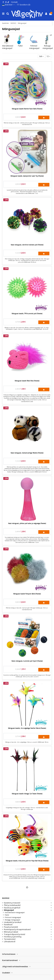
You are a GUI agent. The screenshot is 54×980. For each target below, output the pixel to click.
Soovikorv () (23, 5)
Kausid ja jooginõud (12, 908)
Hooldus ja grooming (13, 937)
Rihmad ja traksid (11, 932)
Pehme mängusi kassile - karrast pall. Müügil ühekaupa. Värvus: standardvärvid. (27, 609)
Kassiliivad (8, 925)
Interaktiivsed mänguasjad (8, 47)
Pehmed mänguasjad (34, 47)
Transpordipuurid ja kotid (14, 934)
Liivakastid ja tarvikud (13, 922)
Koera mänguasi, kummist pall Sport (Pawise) (27, 661)
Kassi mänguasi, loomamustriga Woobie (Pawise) (27, 453)
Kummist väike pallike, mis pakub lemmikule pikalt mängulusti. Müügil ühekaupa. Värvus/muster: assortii (27, 676)
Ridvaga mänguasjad (48, 47)
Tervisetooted (10, 939)
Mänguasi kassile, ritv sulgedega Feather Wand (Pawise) (27, 728)
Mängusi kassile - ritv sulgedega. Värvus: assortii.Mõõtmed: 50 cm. (27, 742)
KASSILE (6, 898)
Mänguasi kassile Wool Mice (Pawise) (27, 381)
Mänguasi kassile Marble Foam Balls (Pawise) (27, 109)
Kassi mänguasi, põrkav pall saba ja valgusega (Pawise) (27, 523)
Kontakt (14, 2)
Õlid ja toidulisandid (12, 905)
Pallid (20, 46)
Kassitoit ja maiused (12, 903)
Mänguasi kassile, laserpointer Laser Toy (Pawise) (27, 176)
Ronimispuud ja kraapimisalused (17, 930)
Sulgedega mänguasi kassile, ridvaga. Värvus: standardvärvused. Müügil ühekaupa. (27, 808)
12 (48, 56)
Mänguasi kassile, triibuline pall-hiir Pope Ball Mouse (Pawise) (27, 861)
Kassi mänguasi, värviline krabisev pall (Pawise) (27, 245)
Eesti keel (9, 5)
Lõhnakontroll (10, 942)
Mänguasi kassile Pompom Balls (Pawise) (27, 594)
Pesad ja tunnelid (11, 927)
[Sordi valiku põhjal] (41, 56)
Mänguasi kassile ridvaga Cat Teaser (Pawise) (27, 794)
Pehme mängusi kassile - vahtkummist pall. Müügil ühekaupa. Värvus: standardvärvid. (27, 124)
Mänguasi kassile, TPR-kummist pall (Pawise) (27, 314)
